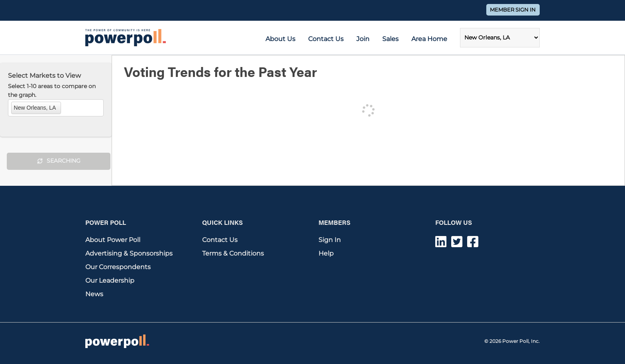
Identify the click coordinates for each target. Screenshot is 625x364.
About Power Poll (113, 240)
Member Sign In (513, 10)
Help (326, 253)
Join (363, 39)
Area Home (429, 39)
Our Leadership (110, 280)
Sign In (330, 240)
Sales (390, 39)
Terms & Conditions (233, 253)
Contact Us (326, 39)
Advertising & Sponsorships (129, 253)
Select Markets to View (44, 76)
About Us (280, 39)
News (94, 294)
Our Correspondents (118, 267)
